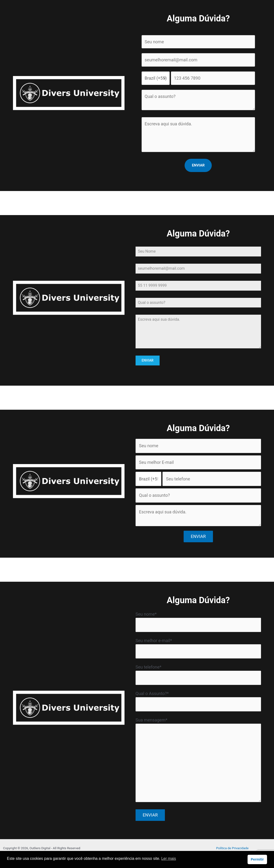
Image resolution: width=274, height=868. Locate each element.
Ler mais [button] (169, 858)
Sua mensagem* (198, 761)
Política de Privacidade (232, 848)
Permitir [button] (257, 859)
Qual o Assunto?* (198, 701)
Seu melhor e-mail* (198, 648)
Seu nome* (198, 622)
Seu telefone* (198, 675)
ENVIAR (147, 360)
